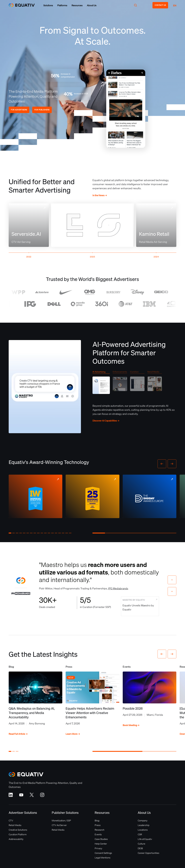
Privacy (98, 848)
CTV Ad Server (59, 825)
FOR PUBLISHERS (42, 110)
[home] (22, 5)
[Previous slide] (172, 580)
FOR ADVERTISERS (19, 110)
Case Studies (101, 839)
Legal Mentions (103, 858)
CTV (11, 820)
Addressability (16, 839)
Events (98, 834)
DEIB (140, 848)
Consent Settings (103, 853)
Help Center (101, 844)
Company (143, 820)
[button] (48, 5)
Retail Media (15, 825)
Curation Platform (18, 834)
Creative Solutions (18, 830)
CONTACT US (160, 5)
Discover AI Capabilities (106, 421)
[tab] (101, 383)
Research (100, 830)
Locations (143, 830)
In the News (100, 195)
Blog (97, 820)
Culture (141, 844)
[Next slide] (172, 591)
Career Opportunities (149, 853)
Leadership (144, 825)
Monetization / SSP (61, 820)
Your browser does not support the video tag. (126, 109)
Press (98, 825)
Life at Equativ (145, 839)
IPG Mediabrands (118, 588)
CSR (140, 834)
